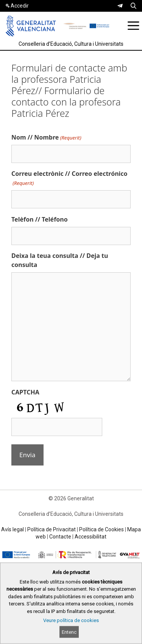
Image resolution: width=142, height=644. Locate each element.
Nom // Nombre (46, 137)
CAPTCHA (25, 392)
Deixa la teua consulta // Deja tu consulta (60, 260)
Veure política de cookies (71, 620)
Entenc (69, 632)
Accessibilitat (91, 537)
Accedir (20, 6)
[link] (120, 6)
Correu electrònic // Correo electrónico (69, 178)
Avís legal (12, 529)
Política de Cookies (101, 529)
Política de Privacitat (51, 529)
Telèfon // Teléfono (40, 219)
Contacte (60, 537)
